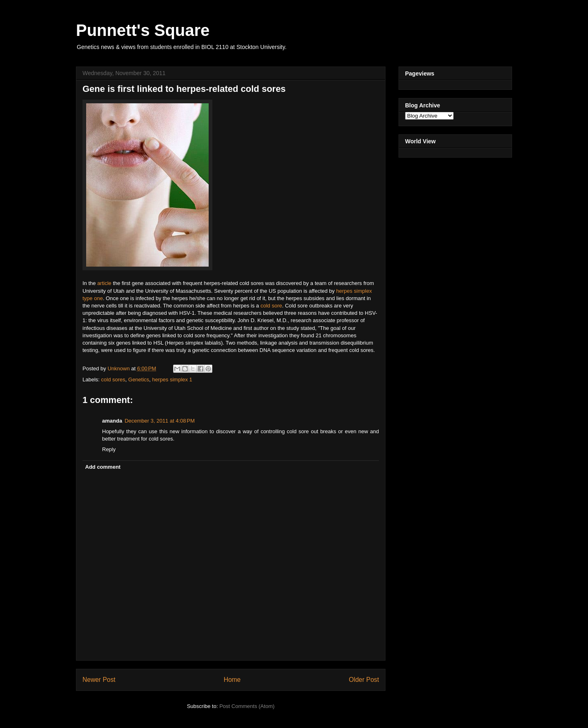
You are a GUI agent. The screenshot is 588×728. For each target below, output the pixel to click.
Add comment (103, 467)
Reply (109, 449)
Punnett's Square (143, 30)
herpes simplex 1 (172, 380)
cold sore (271, 306)
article (105, 283)
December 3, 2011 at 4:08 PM (160, 421)
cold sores (113, 380)
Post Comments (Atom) (247, 706)
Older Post (364, 680)
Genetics (139, 380)
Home (232, 680)
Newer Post (99, 680)
